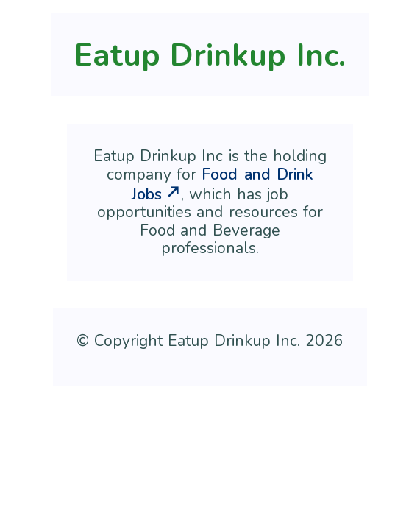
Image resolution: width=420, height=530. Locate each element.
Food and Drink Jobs (223, 184)
